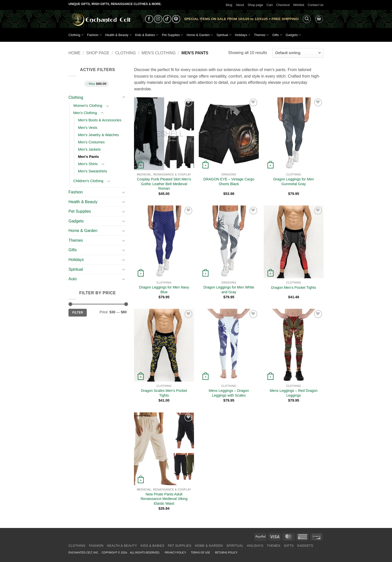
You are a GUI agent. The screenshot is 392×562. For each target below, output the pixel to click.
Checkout (283, 5)
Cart (269, 5)
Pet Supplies (172, 35)
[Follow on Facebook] (149, 19)
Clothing (76, 35)
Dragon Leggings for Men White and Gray (229, 290)
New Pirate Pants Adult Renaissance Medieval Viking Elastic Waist (164, 499)
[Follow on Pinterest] (176, 19)
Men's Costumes (91, 142)
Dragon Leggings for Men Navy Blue (164, 290)
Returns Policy (226, 552)
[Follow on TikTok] (167, 19)
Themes (261, 35)
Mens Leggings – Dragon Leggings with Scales (229, 393)
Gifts (277, 35)
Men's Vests (88, 128)
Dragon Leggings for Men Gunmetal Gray (293, 182)
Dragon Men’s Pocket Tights (294, 288)
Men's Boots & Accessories (100, 120)
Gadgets (293, 35)
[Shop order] (298, 53)
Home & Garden (200, 35)
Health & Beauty (118, 35)
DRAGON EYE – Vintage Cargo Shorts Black (229, 182)
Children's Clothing (88, 181)
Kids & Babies (147, 35)
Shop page (255, 5)
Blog (229, 5)
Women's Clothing (88, 106)
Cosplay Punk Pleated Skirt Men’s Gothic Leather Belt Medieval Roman (164, 184)
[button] (307, 19)
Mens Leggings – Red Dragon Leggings (294, 393)
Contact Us (316, 5)
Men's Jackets (89, 149)
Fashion (94, 35)
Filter (78, 313)
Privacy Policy (175, 552)
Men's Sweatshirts (92, 171)
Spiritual (224, 35)
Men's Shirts (88, 164)
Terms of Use (200, 552)
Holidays (243, 35)
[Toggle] (124, 97)
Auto (73, 279)
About (240, 5)
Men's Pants (88, 157)
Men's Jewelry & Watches (98, 135)
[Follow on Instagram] (158, 19)
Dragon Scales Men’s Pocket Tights (164, 393)
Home (74, 53)
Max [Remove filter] (98, 84)
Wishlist (299, 5)
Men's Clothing (158, 53)
